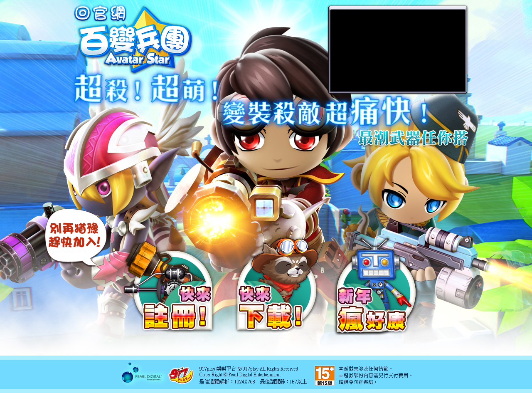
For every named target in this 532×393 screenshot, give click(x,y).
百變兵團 (133, 39)
